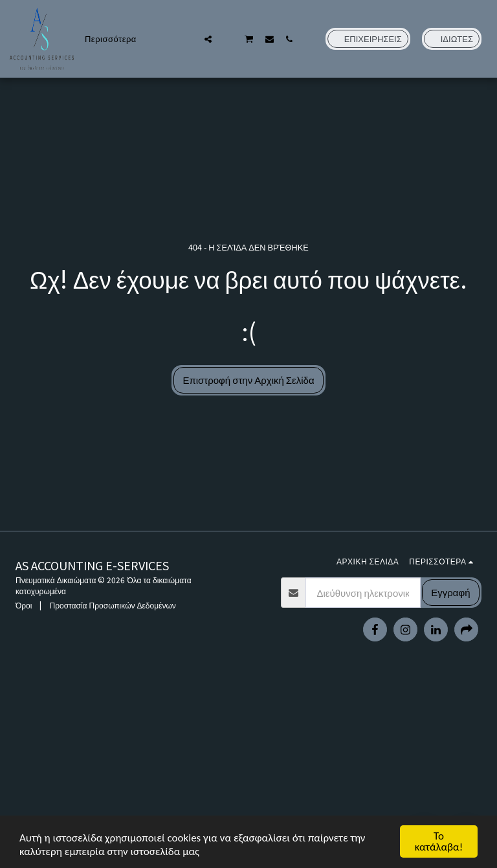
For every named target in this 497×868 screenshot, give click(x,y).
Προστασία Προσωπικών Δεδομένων (112, 605)
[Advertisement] (248, 774)
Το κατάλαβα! (439, 841)
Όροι (24, 605)
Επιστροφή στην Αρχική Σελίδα (248, 380)
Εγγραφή (450, 592)
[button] (188, 39)
